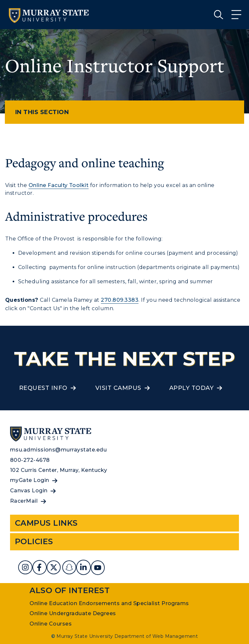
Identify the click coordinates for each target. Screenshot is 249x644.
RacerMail (24, 501)
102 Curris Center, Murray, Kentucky (59, 470)
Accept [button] (220, 634)
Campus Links (46, 523)
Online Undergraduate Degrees (73, 613)
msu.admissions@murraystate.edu (58, 450)
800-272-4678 (30, 460)
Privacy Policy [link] (178, 634)
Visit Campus (118, 388)
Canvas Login (29, 491)
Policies (34, 541)
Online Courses (51, 624)
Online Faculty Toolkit (59, 185)
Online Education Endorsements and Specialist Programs (109, 603)
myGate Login (30, 480)
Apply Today (191, 388)
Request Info (43, 388)
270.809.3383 (120, 300)
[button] (244, 629)
